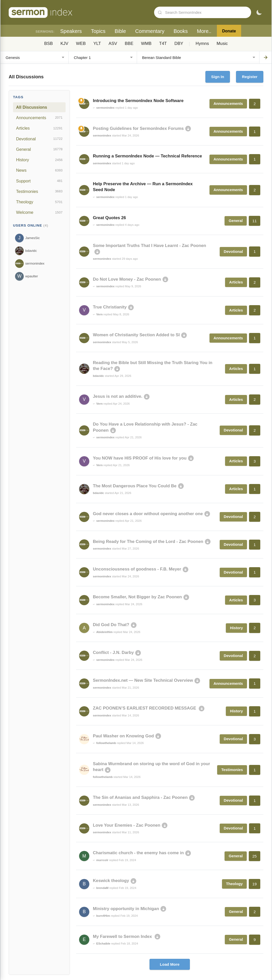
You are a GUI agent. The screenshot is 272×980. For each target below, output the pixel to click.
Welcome (39, 213)
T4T (163, 44)
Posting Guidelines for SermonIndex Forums (138, 128)
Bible (120, 31)
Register (250, 77)
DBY (179, 44)
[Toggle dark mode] (259, 13)
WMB (146, 44)
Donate (229, 31)
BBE (129, 44)
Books (181, 31)
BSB (48, 44)
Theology (39, 202)
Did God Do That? (111, 625)
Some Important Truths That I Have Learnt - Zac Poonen (150, 246)
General (39, 149)
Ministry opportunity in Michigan (126, 909)
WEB (81, 44)
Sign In (218, 77)
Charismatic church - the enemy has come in (138, 853)
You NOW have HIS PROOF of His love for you (140, 458)
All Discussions (32, 107)
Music (222, 44)
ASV (113, 44)
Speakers (71, 31)
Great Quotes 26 (109, 218)
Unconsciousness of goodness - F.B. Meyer (137, 569)
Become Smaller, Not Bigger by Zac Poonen (137, 597)
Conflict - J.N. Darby (113, 653)
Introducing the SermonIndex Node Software (138, 101)
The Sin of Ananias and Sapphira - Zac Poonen (140, 797)
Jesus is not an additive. (118, 396)
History (39, 160)
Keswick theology (111, 881)
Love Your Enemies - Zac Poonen (127, 825)
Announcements (39, 118)
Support (39, 181)
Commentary (150, 31)
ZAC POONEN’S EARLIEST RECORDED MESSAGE (145, 708)
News (39, 170)
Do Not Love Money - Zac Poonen (127, 279)
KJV (64, 44)
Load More (170, 964)
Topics (98, 31)
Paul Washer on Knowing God (123, 736)
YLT (97, 44)
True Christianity (110, 307)
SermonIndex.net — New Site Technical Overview (143, 680)
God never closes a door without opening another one (148, 514)
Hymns (202, 44)
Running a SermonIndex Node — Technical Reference (147, 156)
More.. (204, 31)
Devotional (39, 139)
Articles (39, 128)
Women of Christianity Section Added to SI (136, 335)
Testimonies (39, 191)
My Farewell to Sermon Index (123, 936)
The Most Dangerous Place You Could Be (135, 486)
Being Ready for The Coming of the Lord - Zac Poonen (148, 542)
